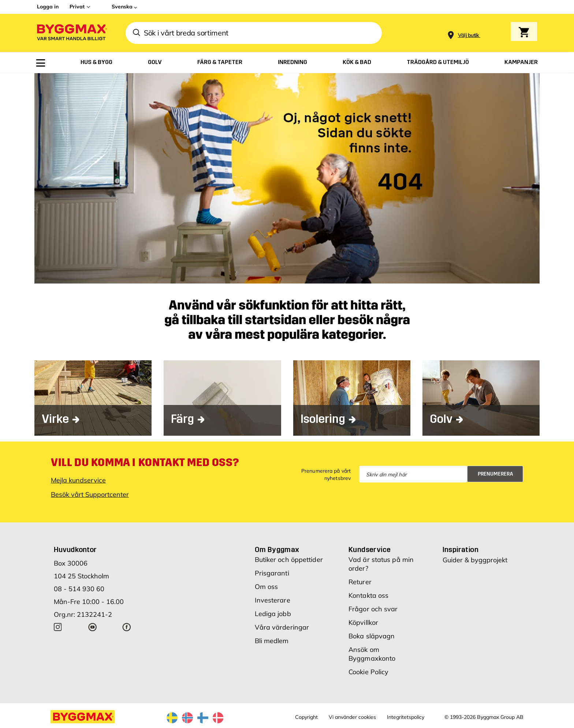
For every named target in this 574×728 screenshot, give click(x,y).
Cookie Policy (368, 672)
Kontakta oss (368, 595)
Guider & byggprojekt (475, 560)
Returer (360, 582)
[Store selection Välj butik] (469, 35)
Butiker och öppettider (289, 560)
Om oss (266, 587)
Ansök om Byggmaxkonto (372, 654)
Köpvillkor (363, 622)
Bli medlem (272, 641)
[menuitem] (41, 63)
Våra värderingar (282, 627)
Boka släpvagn (372, 636)
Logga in (48, 7)
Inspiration (461, 549)
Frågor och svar (373, 609)
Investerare (273, 600)
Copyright (306, 717)
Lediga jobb (273, 614)
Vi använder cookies (352, 717)
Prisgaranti (272, 573)
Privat (77, 7)
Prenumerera (495, 474)
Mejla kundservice (78, 480)
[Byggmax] (71, 33)
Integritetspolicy (406, 717)
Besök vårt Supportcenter (90, 494)
